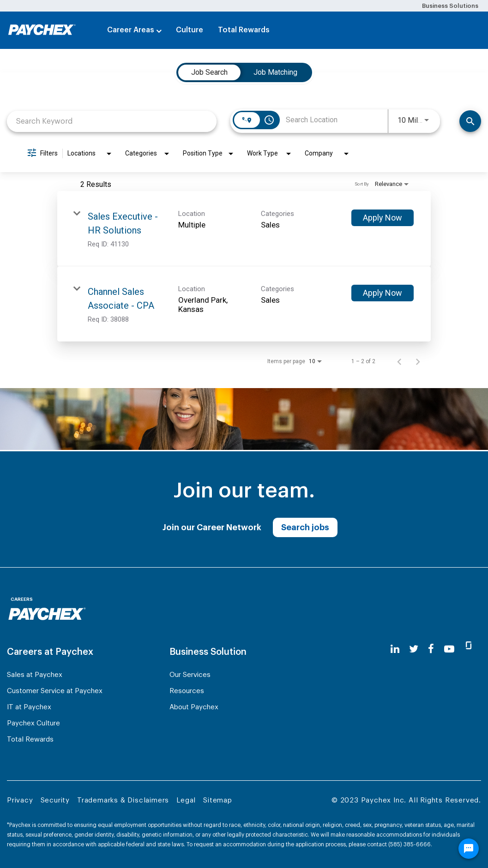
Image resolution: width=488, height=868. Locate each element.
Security (55, 800)
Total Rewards (244, 30)
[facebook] (431, 649)
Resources (187, 691)
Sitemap (218, 800)
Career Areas (131, 30)
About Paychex (194, 707)
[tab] (209, 72)
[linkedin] (395, 649)
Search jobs (305, 527)
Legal (186, 800)
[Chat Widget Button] (469, 849)
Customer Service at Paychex (55, 691)
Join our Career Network (212, 527)
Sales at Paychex (35, 675)
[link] (244, 229)
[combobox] (112, 121)
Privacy (20, 800)
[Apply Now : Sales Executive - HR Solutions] (383, 218)
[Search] (470, 121)
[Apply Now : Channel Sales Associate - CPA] (383, 293)
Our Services (190, 675)
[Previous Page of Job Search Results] (399, 361)
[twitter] (414, 649)
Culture (190, 30)
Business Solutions (450, 6)
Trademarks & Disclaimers (123, 800)
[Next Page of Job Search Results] (418, 361)
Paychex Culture (33, 723)
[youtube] (449, 649)
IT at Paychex (29, 707)
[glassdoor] (469, 649)
